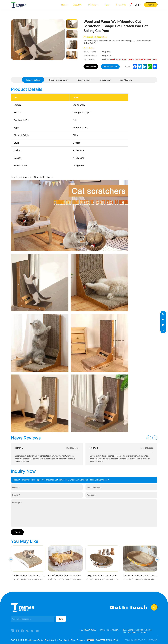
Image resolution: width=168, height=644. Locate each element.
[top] (163, 331)
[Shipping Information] (59, 80)
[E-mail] (163, 320)
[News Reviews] (84, 80)
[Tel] (163, 314)
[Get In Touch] (134, 607)
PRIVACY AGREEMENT (135, 640)
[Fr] (138, 5)
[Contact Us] (121, 5)
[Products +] (93, 5)
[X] (32, 631)
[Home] (18, 5)
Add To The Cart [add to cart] (110, 67)
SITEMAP (153, 640)
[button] (149, 438)
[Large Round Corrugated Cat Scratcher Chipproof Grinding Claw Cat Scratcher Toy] (103, 563)
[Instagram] (23, 631)
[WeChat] (27, 631)
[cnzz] (91, 640)
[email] (33, 619)
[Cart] (130, 5)
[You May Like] (126, 80)
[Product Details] (33, 80)
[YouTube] (37, 631)
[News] (107, 5)
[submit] (61, 619)
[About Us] (77, 5)
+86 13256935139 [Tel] (88, 630)
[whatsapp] (163, 325)
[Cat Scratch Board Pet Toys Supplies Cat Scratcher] (140, 563)
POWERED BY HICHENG (107, 640)
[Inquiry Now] (105, 80)
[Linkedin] (13, 631)
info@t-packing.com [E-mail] (109, 630)
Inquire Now (91, 67)
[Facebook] (18, 631)
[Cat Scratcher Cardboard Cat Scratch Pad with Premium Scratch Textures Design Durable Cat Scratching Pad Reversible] (28, 563)
